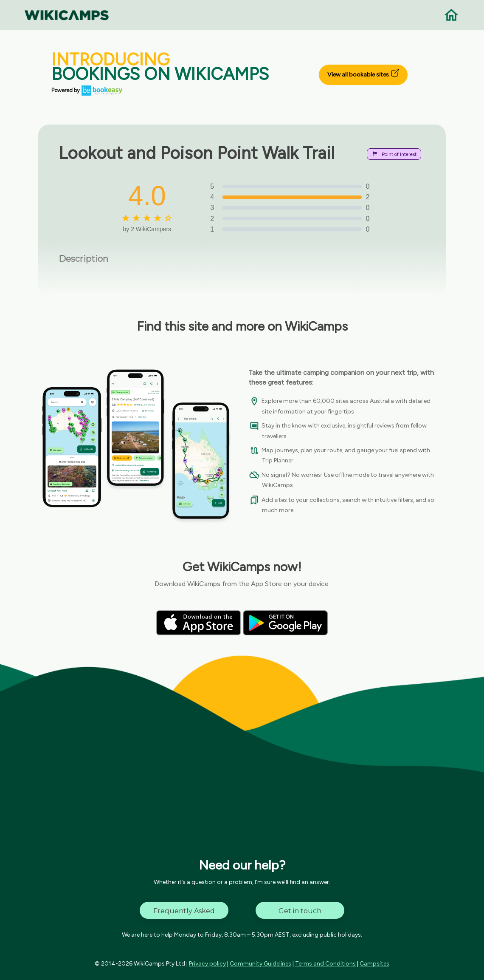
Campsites (374, 964)
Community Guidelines (260, 964)
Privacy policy (207, 964)
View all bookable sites (363, 74)
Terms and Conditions (325, 964)
